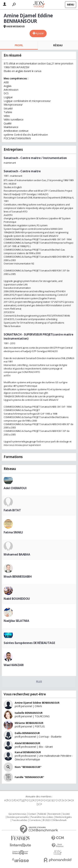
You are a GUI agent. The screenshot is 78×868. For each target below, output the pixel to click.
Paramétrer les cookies (42, 817)
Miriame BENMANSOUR (29, 723)
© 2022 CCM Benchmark (55, 820)
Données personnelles (18, 817)
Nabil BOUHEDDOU (17, 599)
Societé (66, 814)
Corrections (35, 820)
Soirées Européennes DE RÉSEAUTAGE (29, 643)
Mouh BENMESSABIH (18, 577)
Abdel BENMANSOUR (27, 743)
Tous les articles (19, 820)
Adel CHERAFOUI (15, 488)
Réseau (58, 45)
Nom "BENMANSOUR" (28, 767)
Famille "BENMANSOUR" (29, 777)
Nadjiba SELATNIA (16, 621)
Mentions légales (63, 817)
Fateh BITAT (12, 510)
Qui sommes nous (17, 814)
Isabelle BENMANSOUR (29, 713)
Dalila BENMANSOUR (27, 733)
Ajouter (40, 33)
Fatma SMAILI (13, 532)
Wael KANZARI (14, 665)
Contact (32, 814)
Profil (19, 45)
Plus (39, 681)
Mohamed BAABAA (17, 554)
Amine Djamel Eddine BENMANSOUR (37, 703)
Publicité (42, 814)
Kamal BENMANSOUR (28, 752)
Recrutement (54, 814)
